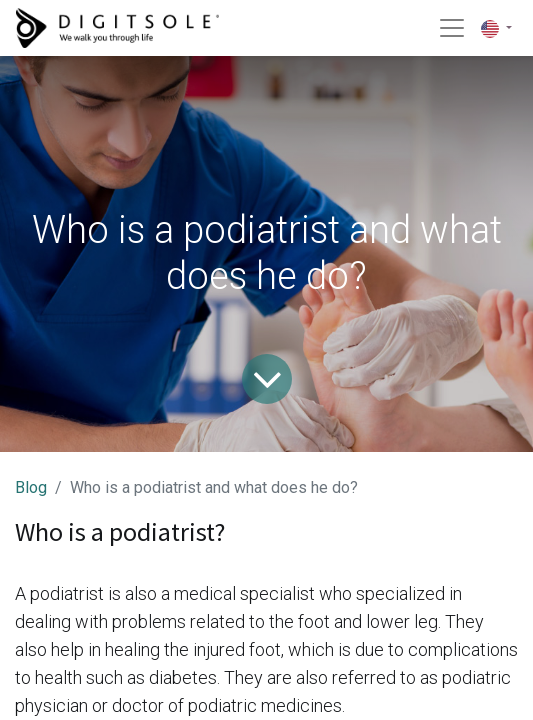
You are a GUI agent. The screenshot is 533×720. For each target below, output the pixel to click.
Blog (31, 487)
